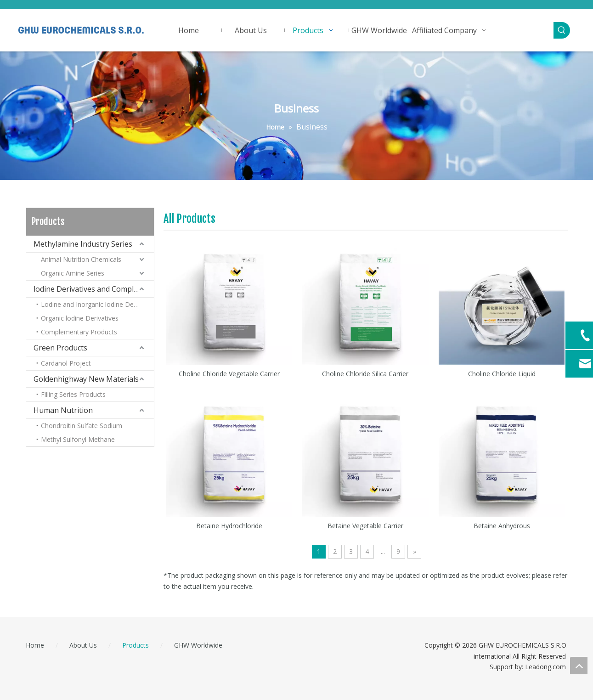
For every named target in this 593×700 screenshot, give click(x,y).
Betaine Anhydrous (502, 526)
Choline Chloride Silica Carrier (365, 374)
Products (136, 645)
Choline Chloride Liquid (502, 374)
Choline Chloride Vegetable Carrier (229, 374)
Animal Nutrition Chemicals (81, 259)
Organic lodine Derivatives (80, 318)
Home (35, 645)
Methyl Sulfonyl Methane (78, 439)
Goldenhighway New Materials (86, 379)
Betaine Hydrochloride (229, 526)
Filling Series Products (73, 394)
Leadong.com (545, 667)
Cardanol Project (66, 363)
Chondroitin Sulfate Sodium (82, 426)
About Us (83, 645)
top (579, 666)
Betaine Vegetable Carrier (365, 526)
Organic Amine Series (73, 273)
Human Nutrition (63, 410)
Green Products (60, 348)
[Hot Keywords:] (562, 30)
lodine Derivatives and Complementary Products (94, 289)
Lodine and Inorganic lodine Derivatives (97, 304)
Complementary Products (79, 332)
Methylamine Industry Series (83, 244)
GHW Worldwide (198, 645)
